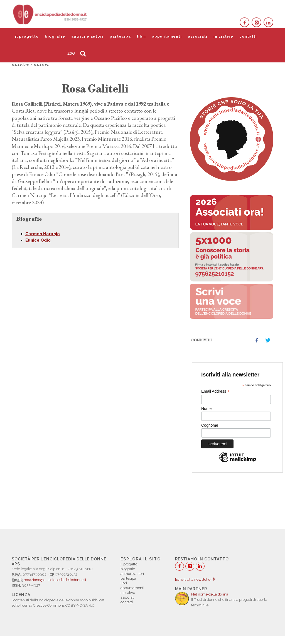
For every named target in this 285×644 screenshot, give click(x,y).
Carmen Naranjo (43, 234)
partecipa (120, 36)
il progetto (27, 36)
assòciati (198, 36)
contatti (248, 36)
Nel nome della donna (210, 594)
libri (141, 36)
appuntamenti (167, 36)
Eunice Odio (38, 240)
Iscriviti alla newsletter (195, 579)
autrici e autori (87, 36)
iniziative (223, 36)
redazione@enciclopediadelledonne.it (55, 580)
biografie (55, 36)
